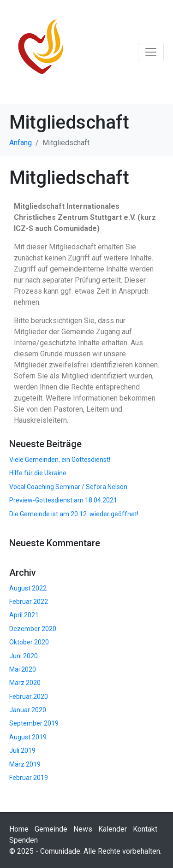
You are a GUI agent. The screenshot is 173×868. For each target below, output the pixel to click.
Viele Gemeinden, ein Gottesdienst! (60, 460)
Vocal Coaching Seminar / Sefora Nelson (68, 487)
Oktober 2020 (29, 642)
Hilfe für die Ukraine (38, 473)
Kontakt (145, 829)
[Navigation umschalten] (151, 52)
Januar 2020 (28, 710)
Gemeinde (51, 829)
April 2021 (24, 615)
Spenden (24, 840)
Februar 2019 (29, 778)
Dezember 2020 (33, 629)
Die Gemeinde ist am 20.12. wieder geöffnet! (74, 514)
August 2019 (28, 737)
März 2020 (25, 683)
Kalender (113, 829)
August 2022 (28, 588)
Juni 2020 (24, 656)
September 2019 (34, 723)
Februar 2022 (29, 602)
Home (19, 829)
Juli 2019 (22, 750)
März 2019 (25, 764)
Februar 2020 (29, 697)
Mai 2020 (23, 669)
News (83, 829)
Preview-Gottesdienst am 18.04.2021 (63, 500)
